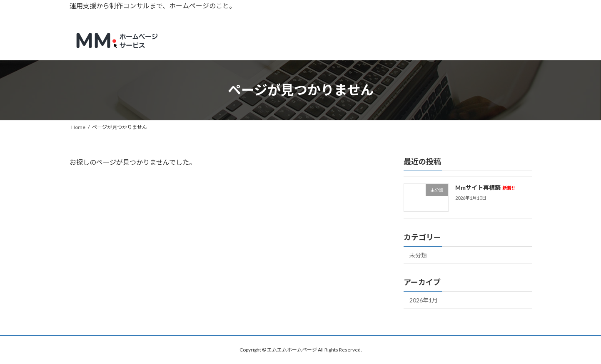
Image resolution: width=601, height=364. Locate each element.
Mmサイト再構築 (485, 187)
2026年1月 (424, 300)
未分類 (418, 255)
